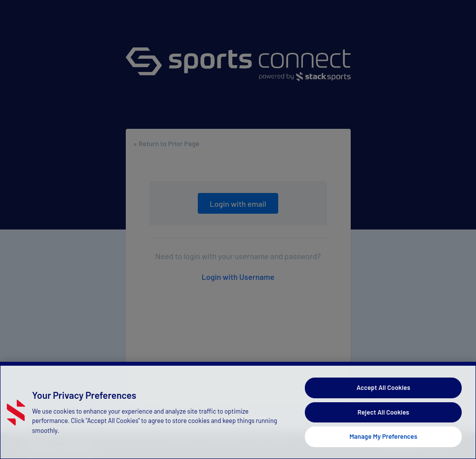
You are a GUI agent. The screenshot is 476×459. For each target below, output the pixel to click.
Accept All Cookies (384, 387)
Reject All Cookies (384, 412)
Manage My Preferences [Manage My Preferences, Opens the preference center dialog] (383, 436)
